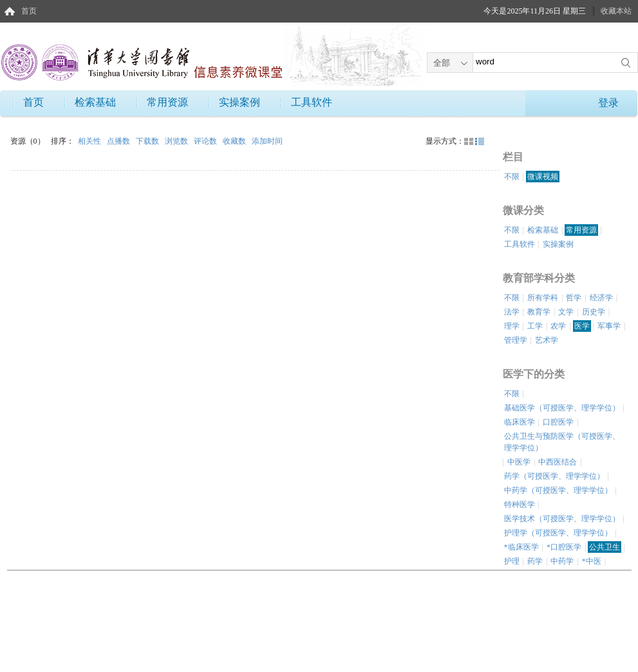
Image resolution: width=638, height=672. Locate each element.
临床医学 (520, 422)
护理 (512, 561)
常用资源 (167, 102)
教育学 (539, 312)
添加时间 (267, 141)
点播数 (119, 141)
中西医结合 (558, 462)
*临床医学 (521, 547)
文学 (566, 312)
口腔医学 (558, 422)
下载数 (148, 141)
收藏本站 (616, 11)
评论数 (206, 141)
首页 (29, 11)
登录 (608, 103)
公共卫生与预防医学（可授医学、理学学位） (562, 442)
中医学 (519, 462)
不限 (512, 177)
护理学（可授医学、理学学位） (558, 533)
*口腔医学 (564, 547)
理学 (512, 326)
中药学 (562, 561)
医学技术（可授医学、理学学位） (562, 519)
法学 (512, 312)
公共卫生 (605, 547)
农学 (558, 326)
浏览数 (177, 141)
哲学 (574, 298)
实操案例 (239, 102)
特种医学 (520, 504)
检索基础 (95, 102)
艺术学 (547, 340)
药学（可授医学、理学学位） (554, 476)
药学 (535, 561)
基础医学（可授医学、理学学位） (562, 408)
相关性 (90, 141)
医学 (582, 326)
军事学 (609, 326)
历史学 (594, 312)
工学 (535, 326)
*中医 (592, 561)
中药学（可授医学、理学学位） (558, 490)
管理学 (516, 340)
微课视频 (543, 177)
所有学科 (543, 298)
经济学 (601, 298)
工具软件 (312, 102)
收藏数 (235, 141)
